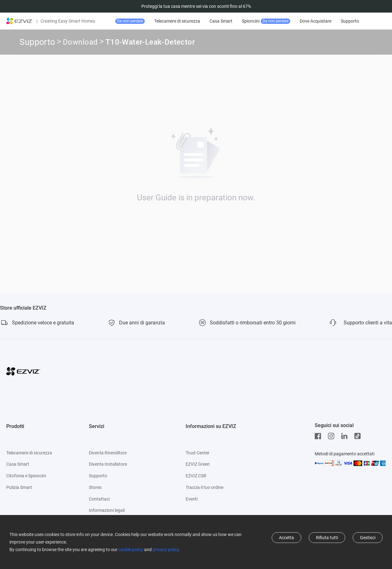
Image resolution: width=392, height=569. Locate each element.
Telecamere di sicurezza (203, 21)
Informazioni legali (107, 510)
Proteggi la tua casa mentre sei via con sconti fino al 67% (196, 6)
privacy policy (166, 550)
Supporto (37, 42)
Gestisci (368, 538)
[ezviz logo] (20, 21)
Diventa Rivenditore (108, 453)
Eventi (192, 499)
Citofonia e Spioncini (26, 476)
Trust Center (198, 453)
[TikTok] (359, 436)
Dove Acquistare (342, 21)
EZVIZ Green (198, 464)
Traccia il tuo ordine (204, 487)
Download (80, 43)
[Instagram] (333, 436)
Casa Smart (247, 21)
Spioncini (292, 21)
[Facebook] (319, 436)
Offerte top (145, 21)
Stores (95, 487)
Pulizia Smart (19, 487)
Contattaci (99, 499)
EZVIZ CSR (196, 476)
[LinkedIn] (346, 436)
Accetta (286, 538)
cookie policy (131, 550)
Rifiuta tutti (327, 538)
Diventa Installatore (108, 464)
